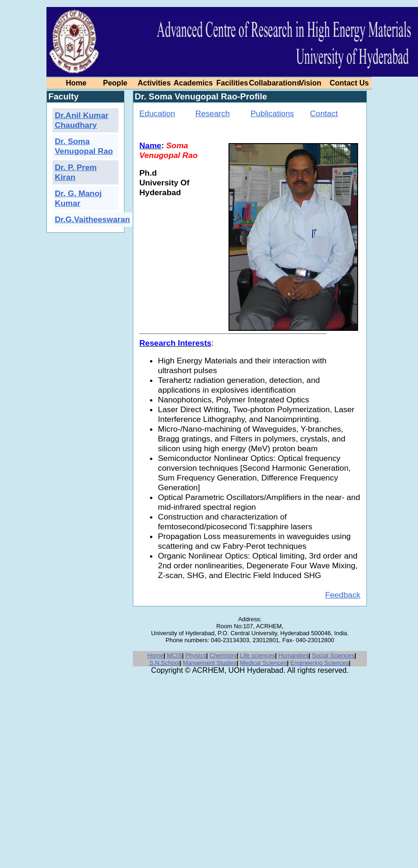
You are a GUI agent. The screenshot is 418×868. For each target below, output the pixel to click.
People (115, 83)
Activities (154, 83)
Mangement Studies (210, 663)
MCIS (174, 655)
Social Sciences (333, 655)
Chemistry (223, 655)
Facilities (232, 83)
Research (212, 113)
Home (155, 655)
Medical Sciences (264, 663)
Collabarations (275, 83)
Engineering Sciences (320, 663)
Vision (310, 83)
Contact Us (349, 83)
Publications (272, 113)
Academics (193, 83)
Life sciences (258, 655)
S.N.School (164, 663)
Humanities (293, 655)
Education (157, 113)
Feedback (343, 595)
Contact (324, 113)
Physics (196, 655)
